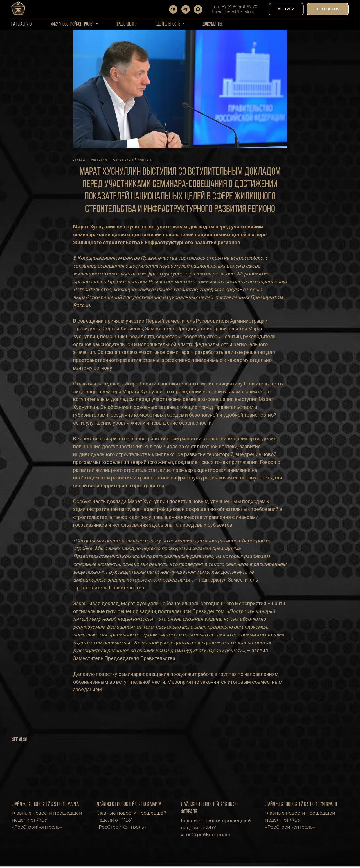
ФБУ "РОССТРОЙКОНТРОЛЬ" (73, 24)
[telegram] (186, 9)
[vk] (173, 9)
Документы (212, 24)
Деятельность (169, 24)
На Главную (21, 24)
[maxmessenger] (198, 9)
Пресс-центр (126, 24)
